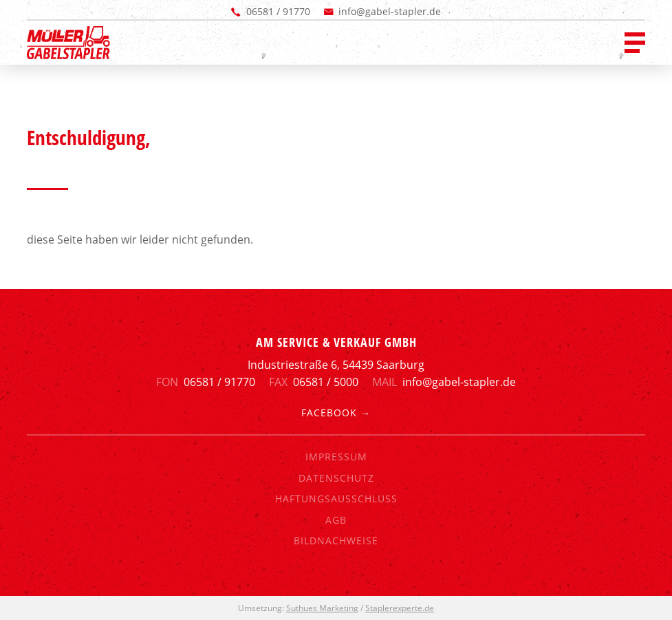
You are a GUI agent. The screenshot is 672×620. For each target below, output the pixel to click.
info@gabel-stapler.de (390, 11)
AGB (336, 520)
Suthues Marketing (322, 608)
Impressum (336, 457)
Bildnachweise (336, 541)
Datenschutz (336, 478)
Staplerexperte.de (400, 608)
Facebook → (336, 413)
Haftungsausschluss (336, 499)
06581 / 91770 (278, 11)
